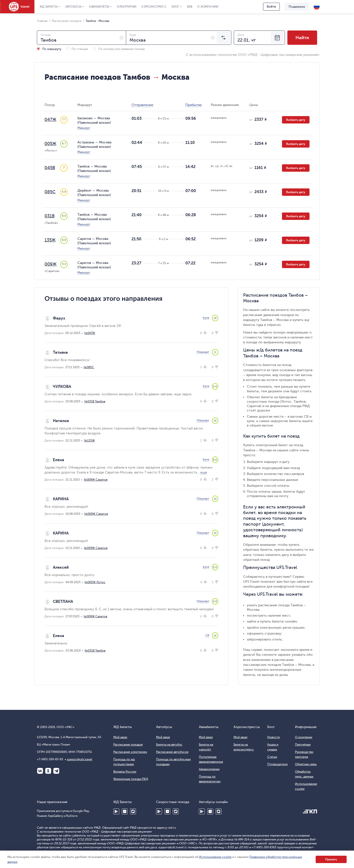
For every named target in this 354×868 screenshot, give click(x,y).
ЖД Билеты (49, 7)
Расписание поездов (128, 745)
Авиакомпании (209, 769)
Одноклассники (48, 771)
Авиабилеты (99, 7)
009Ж (51, 264)
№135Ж (89, 441)
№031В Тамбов (95, 401)
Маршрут (84, 128)
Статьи (272, 757)
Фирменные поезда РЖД (131, 779)
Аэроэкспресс (154, 7)
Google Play (116, 811)
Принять (331, 859)
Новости (273, 737)
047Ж (50, 120)
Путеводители (277, 764)
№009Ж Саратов (96, 480)
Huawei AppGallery (125, 811)
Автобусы (73, 7)
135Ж (50, 240)
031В (50, 216)
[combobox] (81, 38)
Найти (302, 38)
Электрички (127, 7)
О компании (208, 7)
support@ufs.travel (80, 759)
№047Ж (90, 333)
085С (50, 192)
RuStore (133, 811)
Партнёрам (303, 745)
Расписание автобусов (172, 752)
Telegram (56, 771)
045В (50, 168)
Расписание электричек (130, 752)
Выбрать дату (296, 120)
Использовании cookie (215, 857)
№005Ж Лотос (95, 582)
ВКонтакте (40, 771)
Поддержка (297, 7)
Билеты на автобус (169, 745)
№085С (89, 367)
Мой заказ (120, 737)
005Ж (50, 144)
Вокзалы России (125, 772)
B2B (190, 7)
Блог (176, 7)
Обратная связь (306, 764)
